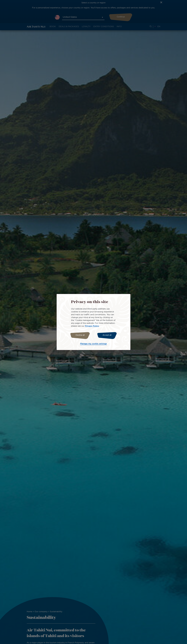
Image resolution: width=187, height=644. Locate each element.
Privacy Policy (92, 326)
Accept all (108, 335)
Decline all (79, 335)
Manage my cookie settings (93, 344)
